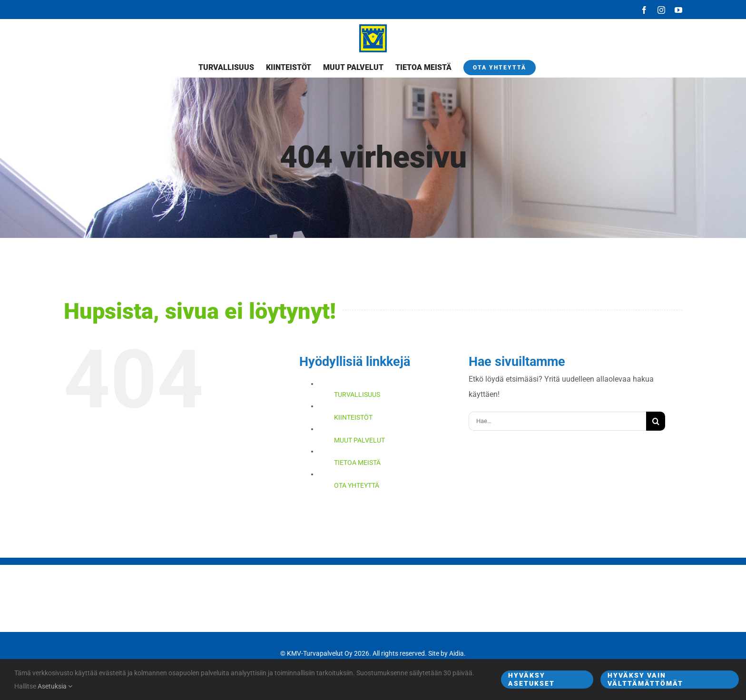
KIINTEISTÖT (353, 417)
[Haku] (656, 421)
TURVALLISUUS (357, 394)
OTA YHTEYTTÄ (357, 485)
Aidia (456, 653)
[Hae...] (557, 421)
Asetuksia (55, 686)
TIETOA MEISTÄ (357, 463)
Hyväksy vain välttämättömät (645, 679)
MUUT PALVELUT (359, 440)
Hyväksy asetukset (531, 679)
